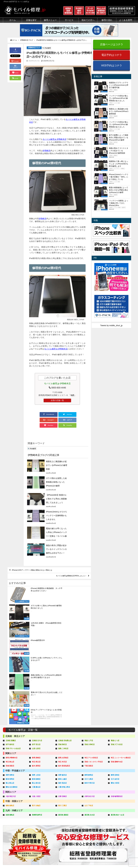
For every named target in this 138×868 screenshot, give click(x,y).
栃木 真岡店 (37, 649)
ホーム (13, 20)
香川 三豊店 (63, 688)
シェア (15, 53)
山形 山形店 (37, 632)
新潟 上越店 (63, 662)
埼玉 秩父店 (37, 645)
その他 (117, 803)
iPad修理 (48, 51)
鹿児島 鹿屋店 (64, 697)
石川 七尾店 (89, 662)
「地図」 (72, 398)
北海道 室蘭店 (11, 624)
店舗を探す (31, 20)
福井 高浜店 (63, 665)
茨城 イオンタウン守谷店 (94, 645)
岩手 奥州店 (10, 628)
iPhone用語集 (120, 807)
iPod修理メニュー (38, 813)
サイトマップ (114, 859)
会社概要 (80, 859)
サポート (90, 803)
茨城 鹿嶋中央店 (117, 645)
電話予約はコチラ (112, 55)
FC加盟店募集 (120, 834)
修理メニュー (50, 20)
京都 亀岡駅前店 (117, 678)
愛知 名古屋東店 (12, 669)
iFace (61, 813)
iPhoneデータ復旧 (38, 816)
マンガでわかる (10, 816)
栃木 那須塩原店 (65, 649)
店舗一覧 (118, 831)
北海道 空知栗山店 (65, 624)
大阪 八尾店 (37, 678)
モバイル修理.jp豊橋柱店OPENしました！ (68, 529)
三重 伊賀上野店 (65, 669)
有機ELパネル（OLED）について (16, 829)
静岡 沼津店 (115, 658)
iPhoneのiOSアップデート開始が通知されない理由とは (36, 523)
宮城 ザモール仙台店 (14, 632)
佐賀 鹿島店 (10, 697)
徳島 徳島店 (10, 688)
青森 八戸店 (89, 624)
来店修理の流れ (93, 807)
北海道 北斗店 (37, 624)
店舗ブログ (119, 828)
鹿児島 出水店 (90, 697)
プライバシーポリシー (96, 859)
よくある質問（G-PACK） (97, 838)
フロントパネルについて (13, 825)
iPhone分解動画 (121, 813)
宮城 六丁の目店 (117, 628)
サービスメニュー (66, 803)
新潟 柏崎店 (37, 662)
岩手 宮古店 (37, 628)
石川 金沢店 (115, 662)
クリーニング (9, 813)
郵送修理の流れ (93, 810)
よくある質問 (126, 20)
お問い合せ (91, 816)
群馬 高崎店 (37, 641)
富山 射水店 (37, 665)
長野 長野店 (10, 658)
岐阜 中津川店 (90, 665)
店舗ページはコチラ (112, 44)
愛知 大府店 (115, 665)
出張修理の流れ (93, 813)
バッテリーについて (11, 834)
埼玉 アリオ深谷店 (92, 641)
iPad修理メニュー (38, 810)
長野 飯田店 (63, 658)
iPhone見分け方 (121, 816)
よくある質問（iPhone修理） (99, 828)
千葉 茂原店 (89, 649)
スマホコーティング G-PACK (71, 807)
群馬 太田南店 (64, 641)
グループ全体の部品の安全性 (15, 822)
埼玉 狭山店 (10, 645)
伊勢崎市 (47, 153)
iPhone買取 (63, 810)
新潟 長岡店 (10, 662)
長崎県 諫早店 (37, 697)
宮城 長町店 (63, 628)
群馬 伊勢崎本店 (12, 641)
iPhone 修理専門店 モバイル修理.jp (37, 860)
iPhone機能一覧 (121, 819)
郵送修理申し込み (94, 822)
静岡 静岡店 (89, 658)
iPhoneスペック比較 (123, 822)
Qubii (61, 818)
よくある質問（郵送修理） (97, 831)
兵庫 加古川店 (90, 678)
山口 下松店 (89, 688)
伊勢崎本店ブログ (34, 50)
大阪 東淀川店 (11, 678)
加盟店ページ (128, 859)
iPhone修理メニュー (39, 807)
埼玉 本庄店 (63, 645)
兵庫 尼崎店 (63, 678)
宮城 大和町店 (90, 628)
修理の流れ (107, 20)
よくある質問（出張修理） (97, 834)
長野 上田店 (37, 658)
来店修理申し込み (94, 819)
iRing (61, 816)
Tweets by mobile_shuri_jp (111, 325)
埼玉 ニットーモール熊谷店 (122, 641)
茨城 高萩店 (10, 649)
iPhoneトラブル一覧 (123, 810)
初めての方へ (88, 20)
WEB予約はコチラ (112, 65)
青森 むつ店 (115, 624)
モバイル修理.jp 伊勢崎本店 (54, 142)
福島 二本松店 (64, 632)
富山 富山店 (10, 665)
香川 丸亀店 (37, 688)
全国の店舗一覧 (57, 403)
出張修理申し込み (94, 825)
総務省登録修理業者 (11, 810)
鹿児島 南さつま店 (118, 697)
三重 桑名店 (37, 669)
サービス (69, 20)
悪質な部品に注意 (11, 819)
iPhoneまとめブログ (123, 825)
